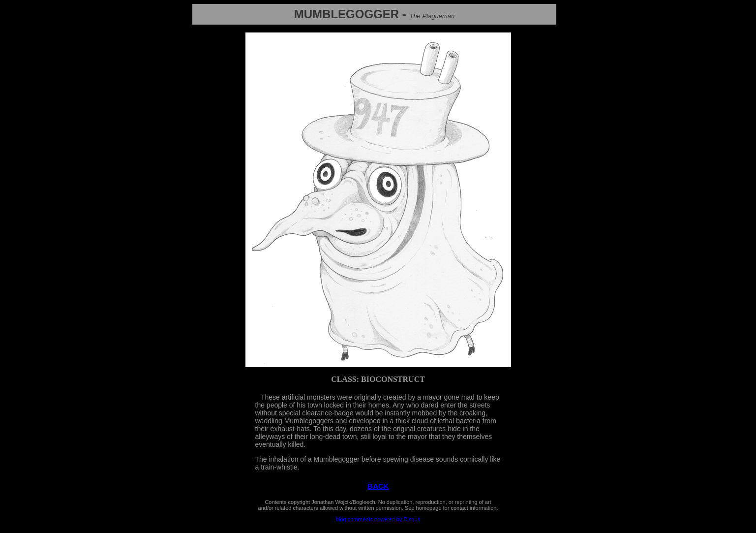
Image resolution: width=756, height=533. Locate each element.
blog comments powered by (378, 519)
